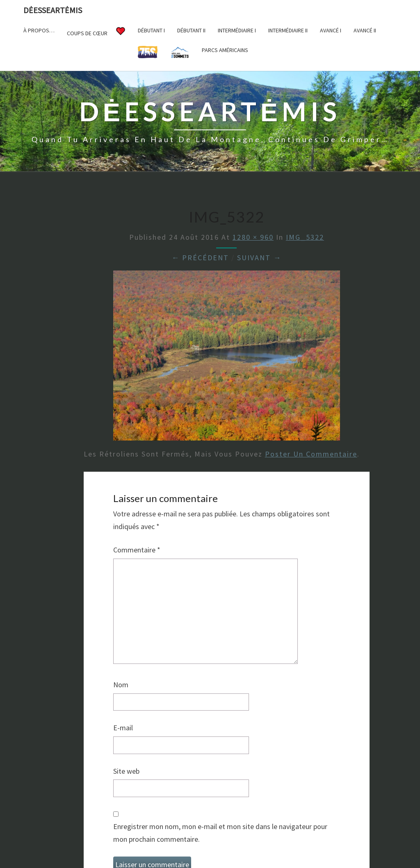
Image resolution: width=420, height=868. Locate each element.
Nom (121, 685)
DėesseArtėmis (53, 10)
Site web (126, 771)
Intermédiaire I (237, 30)
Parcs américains (225, 50)
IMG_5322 (305, 237)
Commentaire (137, 550)
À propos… (39, 30)
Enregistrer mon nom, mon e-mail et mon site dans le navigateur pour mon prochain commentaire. (220, 833)
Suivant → (259, 258)
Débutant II (191, 30)
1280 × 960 (253, 237)
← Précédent (200, 258)
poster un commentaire (311, 454)
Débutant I (151, 30)
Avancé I (331, 30)
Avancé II (365, 30)
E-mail (123, 728)
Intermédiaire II (288, 30)
